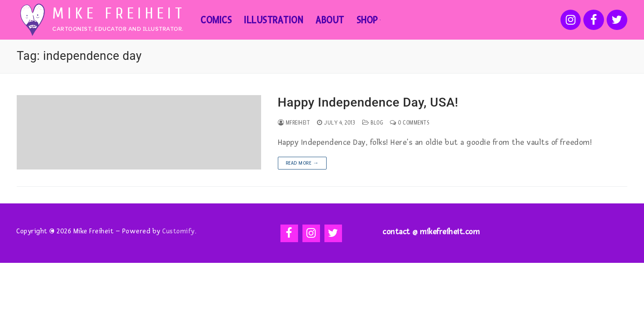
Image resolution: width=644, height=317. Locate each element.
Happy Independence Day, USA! (368, 102)
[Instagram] (571, 20)
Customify (178, 231)
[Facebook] (594, 20)
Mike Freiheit (119, 14)
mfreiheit (294, 123)
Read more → (302, 163)
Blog (373, 123)
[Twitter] (617, 20)
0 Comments (409, 123)
